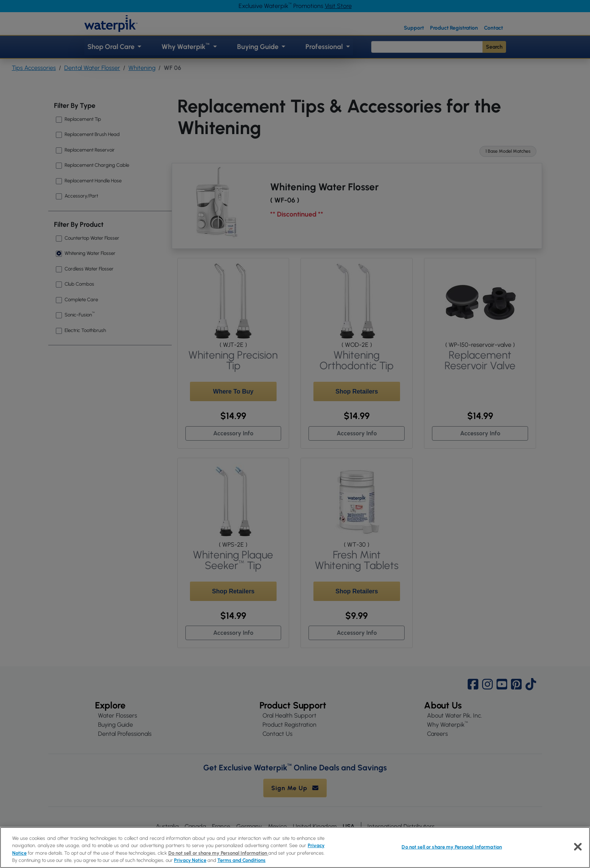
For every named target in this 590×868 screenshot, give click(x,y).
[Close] (578, 847)
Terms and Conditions (241, 860)
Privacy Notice (190, 860)
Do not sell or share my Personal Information (218, 853)
